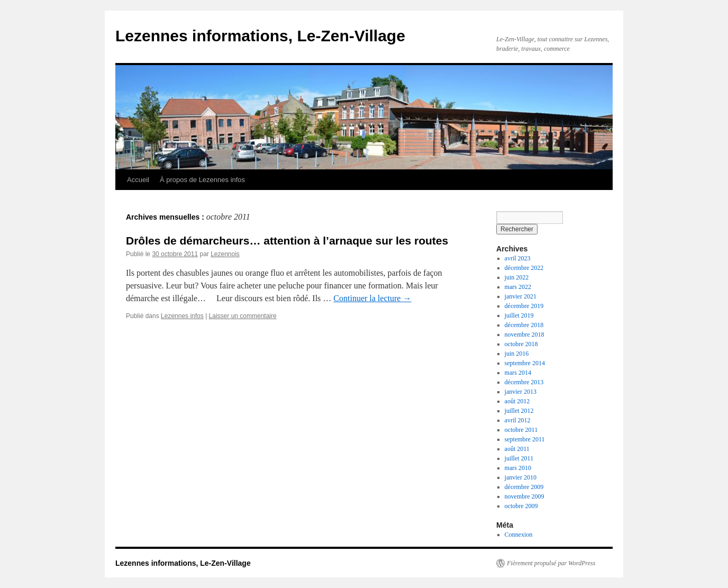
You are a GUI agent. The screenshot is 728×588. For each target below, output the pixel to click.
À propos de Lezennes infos (202, 180)
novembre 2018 (525, 334)
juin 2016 (517, 354)
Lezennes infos (182, 316)
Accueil (138, 180)
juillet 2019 (519, 315)
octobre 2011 (521, 430)
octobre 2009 (521, 506)
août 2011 (517, 449)
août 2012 (517, 401)
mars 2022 (518, 287)
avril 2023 (518, 258)
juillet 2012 (519, 411)
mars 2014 (518, 373)
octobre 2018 (521, 344)
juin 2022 (517, 277)
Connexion (519, 535)
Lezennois (225, 254)
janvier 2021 (521, 296)
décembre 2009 (524, 487)
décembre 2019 (524, 306)
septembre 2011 (525, 439)
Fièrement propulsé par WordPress (551, 563)
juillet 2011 (519, 458)
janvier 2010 (521, 477)
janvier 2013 (521, 392)
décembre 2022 (524, 268)
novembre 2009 (525, 496)
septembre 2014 (525, 363)
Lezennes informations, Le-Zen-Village (260, 36)
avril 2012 (518, 420)
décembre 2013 (524, 382)
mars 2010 (518, 468)
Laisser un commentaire (243, 316)
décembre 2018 (524, 325)
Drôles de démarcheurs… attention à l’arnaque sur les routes (287, 241)
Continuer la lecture (372, 298)
